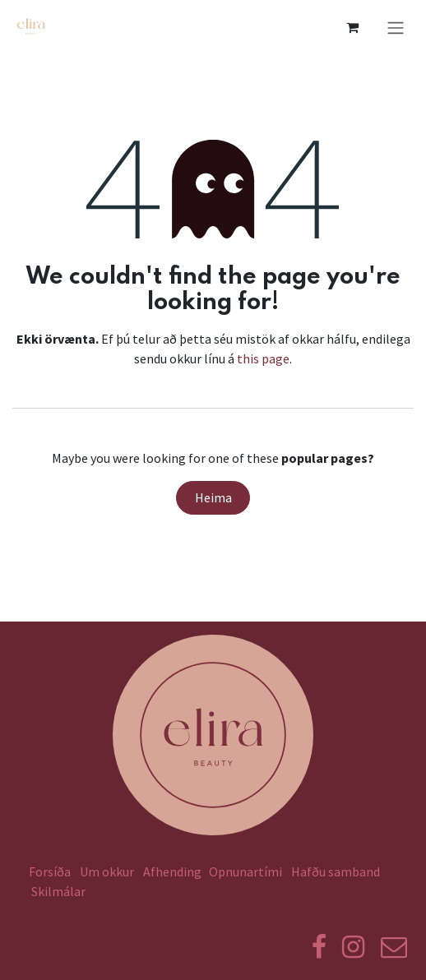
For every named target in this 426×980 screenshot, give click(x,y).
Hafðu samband (336, 871)
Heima (213, 497)
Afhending (172, 871)
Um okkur (107, 871)
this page (263, 358)
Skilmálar (61, 891)
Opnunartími (245, 871)
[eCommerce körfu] (352, 27)
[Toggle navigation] (396, 27)
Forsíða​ (50, 871)
